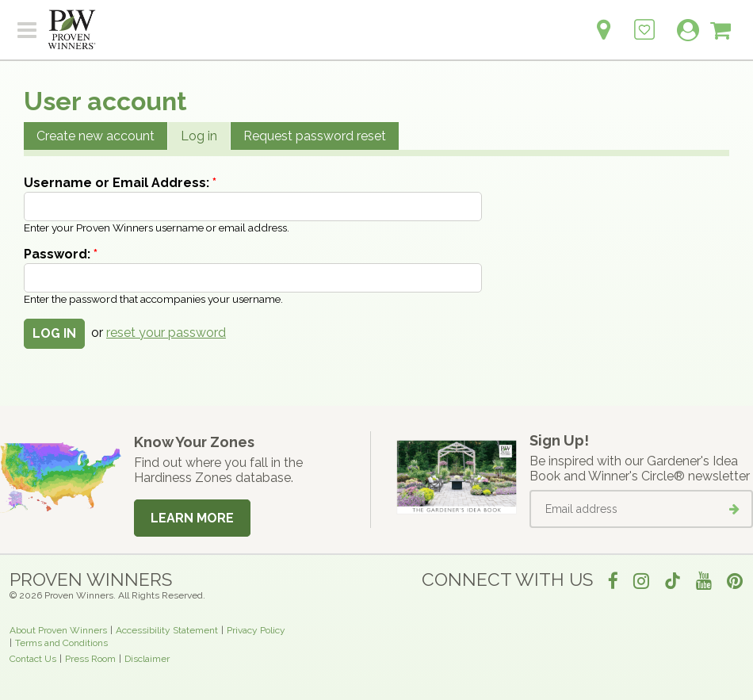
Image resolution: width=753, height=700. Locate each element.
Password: (61, 254)
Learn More (192, 518)
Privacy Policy (256, 630)
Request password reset (315, 136)
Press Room (90, 659)
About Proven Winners (58, 630)
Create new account (96, 136)
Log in (199, 136)
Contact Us (33, 659)
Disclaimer (147, 659)
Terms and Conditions (61, 643)
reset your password (166, 333)
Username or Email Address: (120, 183)
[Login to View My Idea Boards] (644, 21)
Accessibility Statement (167, 630)
